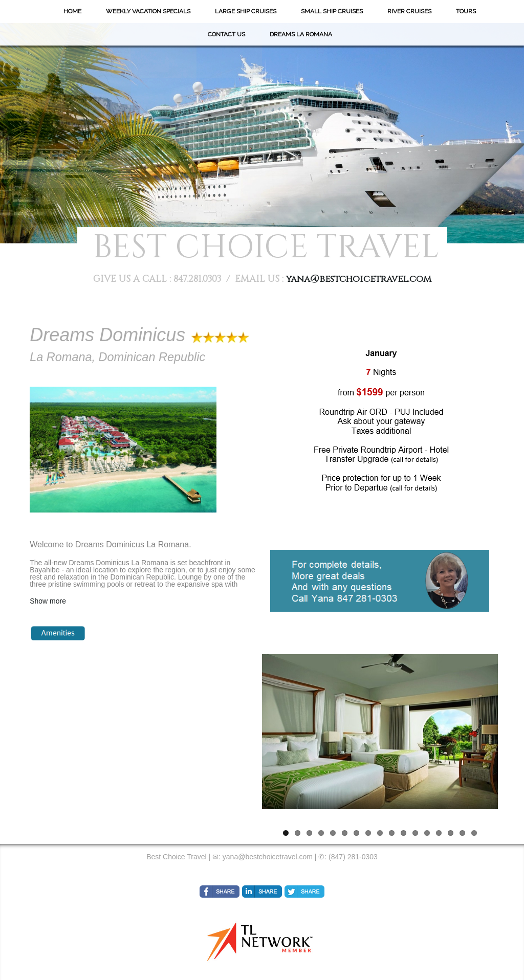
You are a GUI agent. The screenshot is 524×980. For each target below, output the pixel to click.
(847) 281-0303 (353, 857)
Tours (466, 11)
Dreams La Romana (301, 34)
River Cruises (409, 11)
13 (427, 833)
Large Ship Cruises (246, 11)
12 (415, 833)
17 (474, 833)
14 (439, 833)
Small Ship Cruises (332, 11)
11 (403, 833)
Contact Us (226, 34)
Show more (48, 601)
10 (392, 833)
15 (451, 833)
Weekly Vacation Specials (148, 11)
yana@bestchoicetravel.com (359, 279)
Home (72, 11)
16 (462, 833)
